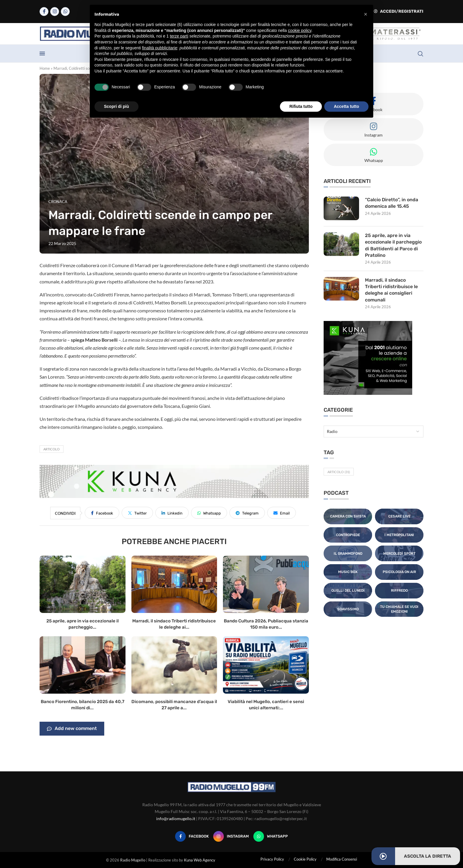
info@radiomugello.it (176, 818)
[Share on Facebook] (102, 513)
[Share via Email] (282, 513)
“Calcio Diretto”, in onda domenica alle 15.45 (392, 203)
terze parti (179, 36)
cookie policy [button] (300, 30)
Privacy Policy (272, 859)
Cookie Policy (305, 859)
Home (45, 68)
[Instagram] (55, 12)
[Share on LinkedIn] (172, 513)
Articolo (52, 449)
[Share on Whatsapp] (209, 513)
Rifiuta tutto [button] (301, 106)
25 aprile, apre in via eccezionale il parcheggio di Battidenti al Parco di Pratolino (393, 245)
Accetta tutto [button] (346, 106)
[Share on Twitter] (137, 513)
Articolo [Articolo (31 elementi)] (339, 472)
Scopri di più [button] (116, 106)
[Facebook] (44, 12)
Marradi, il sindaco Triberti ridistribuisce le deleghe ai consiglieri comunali (392, 290)
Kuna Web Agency (200, 860)
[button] (366, 14)
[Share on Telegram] (247, 513)
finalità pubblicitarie (160, 48)
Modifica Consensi (342, 859)
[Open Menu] (42, 53)
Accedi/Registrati (399, 11)
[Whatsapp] (65, 12)
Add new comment (72, 729)
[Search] (420, 54)
